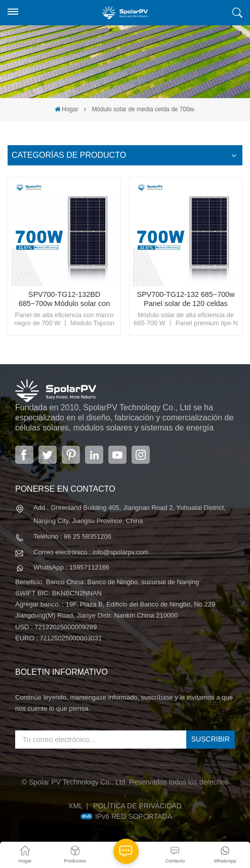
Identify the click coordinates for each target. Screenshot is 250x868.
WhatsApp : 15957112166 (71, 567)
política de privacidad (137, 806)
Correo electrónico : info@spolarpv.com (91, 552)
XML (76, 806)
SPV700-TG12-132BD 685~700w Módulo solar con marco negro (64, 299)
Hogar (67, 109)
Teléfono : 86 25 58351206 (72, 536)
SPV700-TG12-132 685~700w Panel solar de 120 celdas (185, 299)
